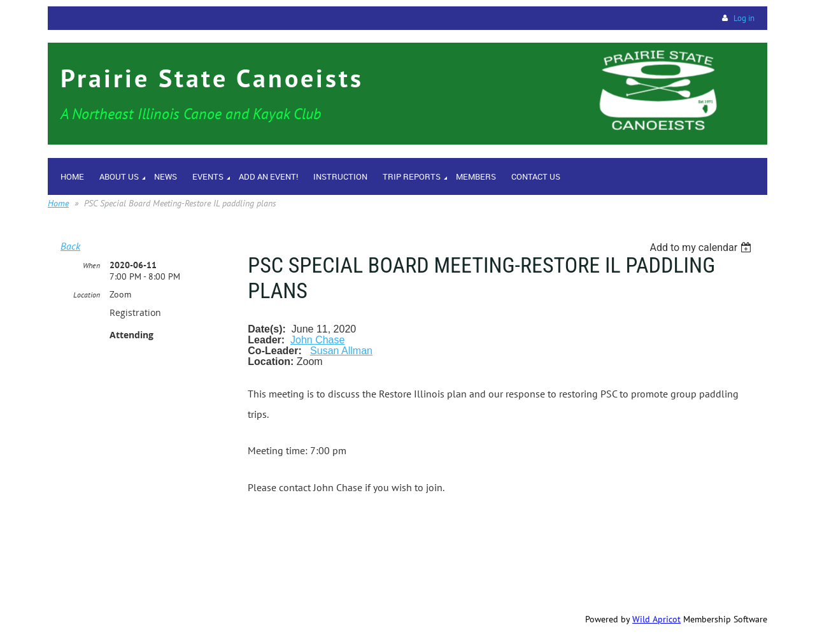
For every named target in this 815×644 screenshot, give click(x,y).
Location (87, 295)
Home (58, 203)
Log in (744, 18)
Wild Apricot (656, 619)
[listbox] (702, 247)
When (91, 265)
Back (70, 246)
